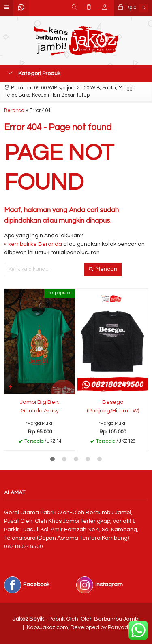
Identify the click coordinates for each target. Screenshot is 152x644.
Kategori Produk (34, 73)
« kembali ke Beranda (33, 244)
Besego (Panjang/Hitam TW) (113, 406)
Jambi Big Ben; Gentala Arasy (40, 406)
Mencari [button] (103, 269)
